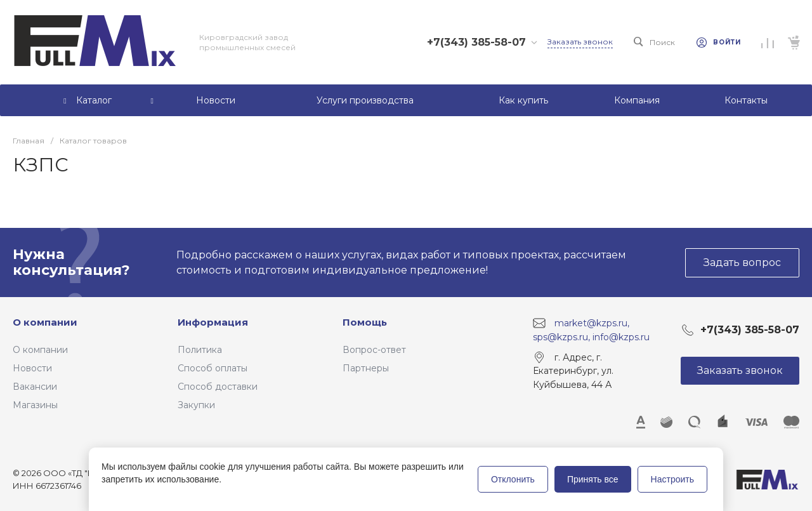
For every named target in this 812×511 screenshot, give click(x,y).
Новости (32, 368)
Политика (200, 350)
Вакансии (35, 387)
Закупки (196, 405)
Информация (213, 322)
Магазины (35, 405)
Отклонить (513, 479)
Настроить (672, 479)
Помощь (365, 322)
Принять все (593, 479)
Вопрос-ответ (374, 350)
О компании (45, 322)
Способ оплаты (213, 368)
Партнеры (366, 368)
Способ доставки (218, 387)
